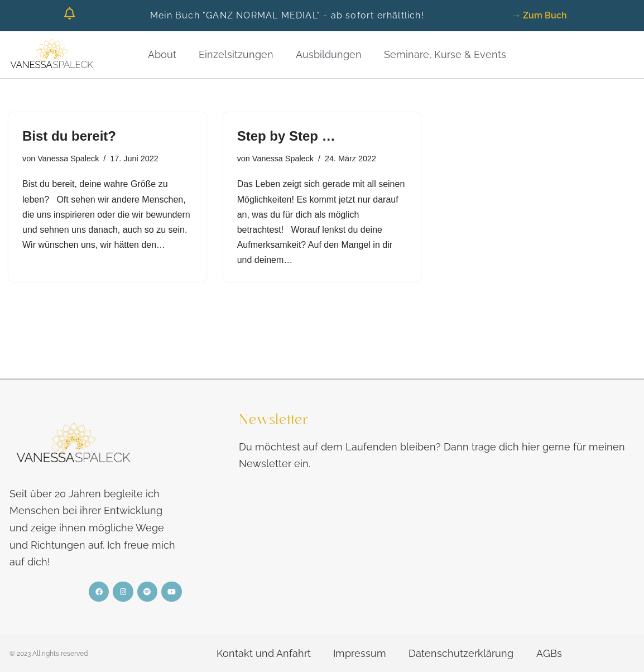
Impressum (360, 653)
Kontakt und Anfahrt (264, 653)
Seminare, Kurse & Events (445, 54)
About (162, 54)
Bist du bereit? (69, 136)
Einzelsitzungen (236, 54)
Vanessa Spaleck (68, 159)
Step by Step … (286, 136)
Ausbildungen (329, 54)
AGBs (549, 653)
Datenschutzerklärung (461, 653)
